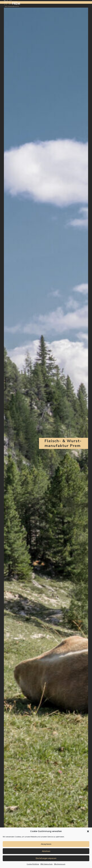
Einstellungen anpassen (46, 858)
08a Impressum (60, 864)
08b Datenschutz (46, 864)
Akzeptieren (46, 844)
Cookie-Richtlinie (33, 864)
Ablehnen (46, 851)
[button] (88, 831)
